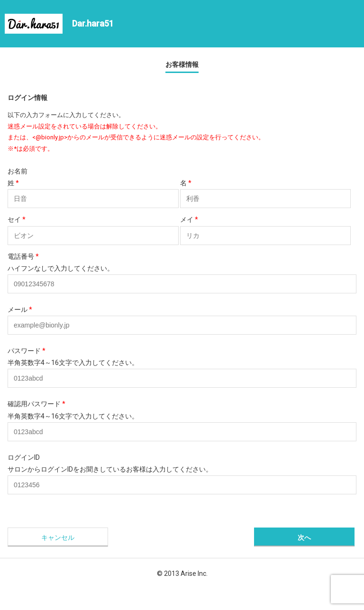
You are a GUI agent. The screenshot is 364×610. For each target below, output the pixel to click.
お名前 (18, 171)
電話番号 (23, 256)
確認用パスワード (36, 404)
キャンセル (58, 537)
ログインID (24, 457)
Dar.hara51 (93, 23)
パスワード (27, 351)
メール (20, 310)
